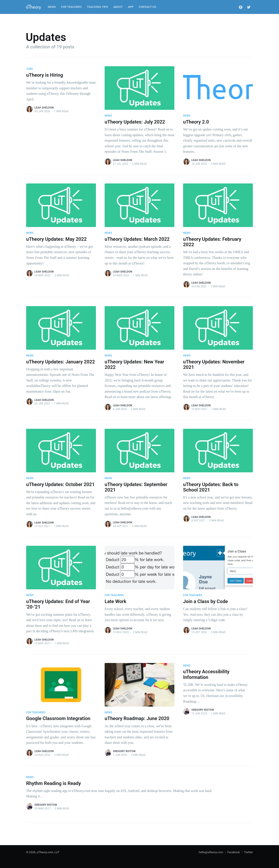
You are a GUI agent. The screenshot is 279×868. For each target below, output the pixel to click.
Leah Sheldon (44, 108)
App (131, 7)
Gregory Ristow (124, 751)
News (52, 7)
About (118, 7)
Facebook (233, 852)
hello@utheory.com (211, 852)
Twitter (248, 852)
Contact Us (147, 7)
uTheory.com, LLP (48, 852)
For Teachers (71, 7)
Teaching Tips (98, 7)
